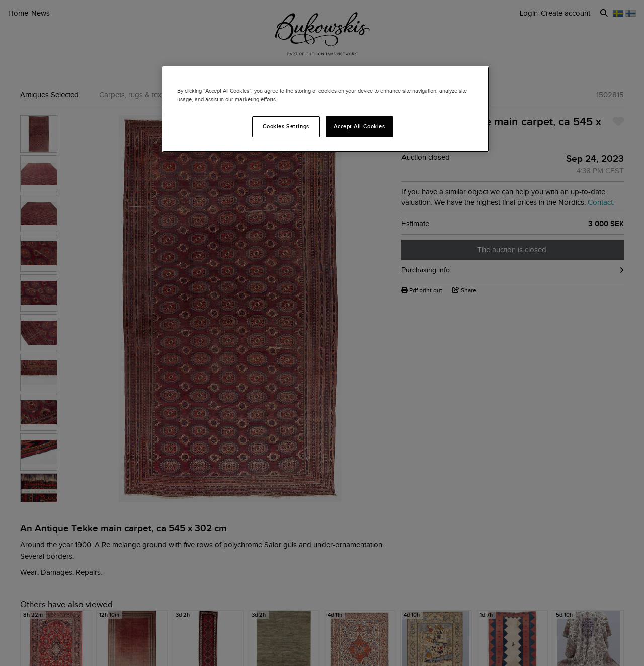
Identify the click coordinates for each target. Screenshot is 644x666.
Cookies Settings (286, 126)
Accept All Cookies (359, 126)
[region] (326, 109)
